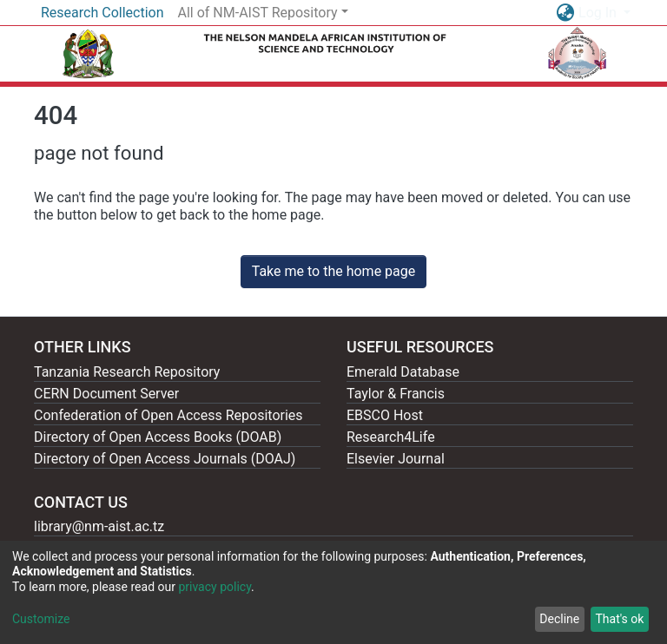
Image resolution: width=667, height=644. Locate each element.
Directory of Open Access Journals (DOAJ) (165, 459)
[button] (565, 13)
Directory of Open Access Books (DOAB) (158, 437)
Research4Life (391, 437)
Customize (41, 619)
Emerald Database (403, 372)
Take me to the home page (334, 271)
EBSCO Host (385, 415)
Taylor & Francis (396, 394)
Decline (559, 619)
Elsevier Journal (396, 459)
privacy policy (215, 587)
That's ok (619, 619)
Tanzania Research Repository (127, 372)
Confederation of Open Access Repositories (168, 415)
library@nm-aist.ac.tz (99, 526)
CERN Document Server (106, 394)
